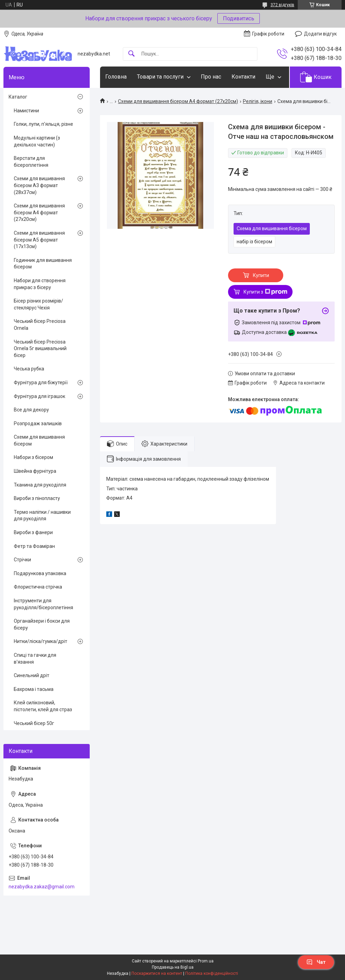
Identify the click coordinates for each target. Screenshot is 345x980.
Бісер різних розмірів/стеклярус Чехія (38, 304)
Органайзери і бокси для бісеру (42, 624)
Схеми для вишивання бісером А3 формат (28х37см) (39, 185)
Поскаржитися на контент (157, 973)
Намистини (26, 111)
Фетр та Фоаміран (34, 546)
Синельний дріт (32, 675)
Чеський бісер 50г (34, 723)
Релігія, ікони (258, 101)
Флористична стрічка (38, 587)
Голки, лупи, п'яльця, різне (43, 124)
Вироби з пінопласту (37, 498)
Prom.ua (206, 961)
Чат (316, 962)
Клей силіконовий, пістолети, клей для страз (43, 706)
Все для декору (31, 410)
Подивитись (239, 18)
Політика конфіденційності (212, 973)
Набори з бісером (33, 457)
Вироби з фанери (33, 532)
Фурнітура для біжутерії (41, 382)
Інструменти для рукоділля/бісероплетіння (43, 604)
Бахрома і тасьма (34, 689)
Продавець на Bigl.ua (173, 967)
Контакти (243, 77)
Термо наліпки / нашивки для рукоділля (42, 515)
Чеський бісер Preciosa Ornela (40, 325)
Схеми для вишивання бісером (39, 440)
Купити (261, 275)
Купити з (265, 292)
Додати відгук (320, 34)
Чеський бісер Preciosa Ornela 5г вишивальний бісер (40, 349)
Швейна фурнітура (35, 471)
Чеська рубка (29, 369)
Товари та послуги (160, 77)
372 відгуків (282, 5)
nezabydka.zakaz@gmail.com (42, 887)
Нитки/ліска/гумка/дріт (41, 641)
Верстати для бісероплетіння (31, 162)
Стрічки (22, 560)
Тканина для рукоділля (40, 485)
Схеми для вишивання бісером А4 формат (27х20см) (178, 101)
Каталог (18, 97)
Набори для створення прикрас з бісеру (40, 284)
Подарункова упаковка (40, 573)
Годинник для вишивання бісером (43, 264)
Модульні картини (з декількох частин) (37, 141)
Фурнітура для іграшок (40, 396)
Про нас (211, 77)
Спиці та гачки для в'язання (35, 659)
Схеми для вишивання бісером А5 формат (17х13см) (39, 240)
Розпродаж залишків (38, 423)
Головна (116, 77)
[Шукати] (131, 54)
